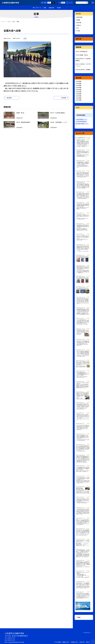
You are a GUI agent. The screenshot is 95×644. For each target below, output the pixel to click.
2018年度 (79, 98)
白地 (49, 3)
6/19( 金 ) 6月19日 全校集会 (83, 69)
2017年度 (79, 100)
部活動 (78, 20)
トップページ (38, 8)
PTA (78, 28)
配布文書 (51, 8)
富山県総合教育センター (82, 124)
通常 (45, 3)
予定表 (59, 8)
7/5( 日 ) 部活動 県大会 (82, 55)
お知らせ (79, 25)
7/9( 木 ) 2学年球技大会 (81, 51)
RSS (79, 617)
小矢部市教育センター (82, 119)
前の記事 (9, 98)
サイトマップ (87, 633)
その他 (78, 31)
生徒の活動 (79, 17)
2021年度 (79, 92)
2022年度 (79, 90)
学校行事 (79, 23)
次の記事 (64, 98)
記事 (45, 8)
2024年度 (79, 85)
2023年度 (79, 87)
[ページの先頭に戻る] (93, 642)
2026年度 (79, 81)
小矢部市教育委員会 (81, 121)
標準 (63, 3)
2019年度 (79, 96)
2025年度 (79, 83)
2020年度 (79, 94)
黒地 (53, 3)
